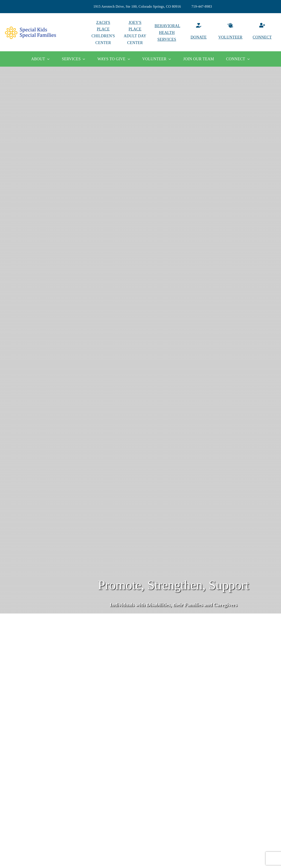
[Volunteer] (230, 33)
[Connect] (262, 33)
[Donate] (199, 33)
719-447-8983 (202, 6)
